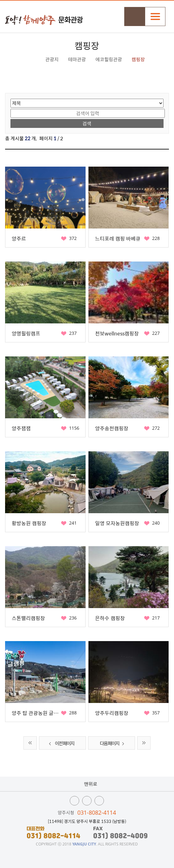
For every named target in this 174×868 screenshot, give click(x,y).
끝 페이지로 (144, 743)
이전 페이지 (61, 744)
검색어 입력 (11, 108)
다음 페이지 (113, 744)
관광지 (52, 59)
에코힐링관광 (109, 59)
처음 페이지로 (30, 743)
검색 (135, 17)
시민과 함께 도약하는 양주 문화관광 (44, 20)
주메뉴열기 (155, 17)
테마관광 (77, 59)
